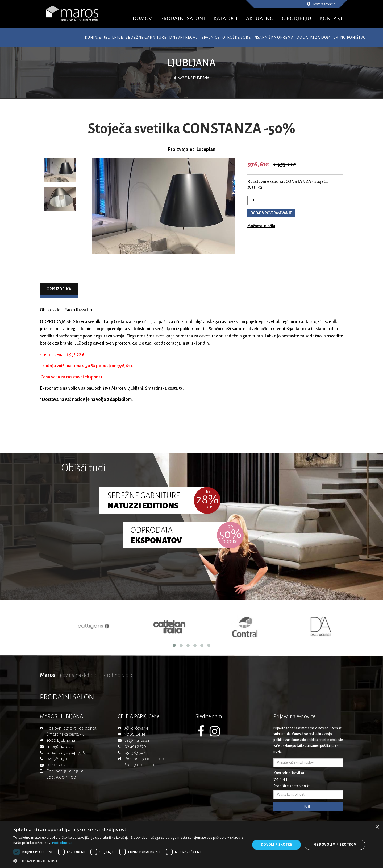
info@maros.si (61, 747)
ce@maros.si (137, 740)
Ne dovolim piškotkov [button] (335, 844)
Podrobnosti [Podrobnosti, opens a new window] (62, 843)
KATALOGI (226, 19)
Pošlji (308, 806)
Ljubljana (191, 63)
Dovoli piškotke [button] (276, 844)
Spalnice (211, 37)
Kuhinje (93, 37)
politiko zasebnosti (288, 740)
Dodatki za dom (313, 37)
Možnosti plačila (261, 226)
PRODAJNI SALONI (183, 19)
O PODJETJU (297, 19)
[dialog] (191, 845)
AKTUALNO (260, 19)
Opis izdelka (59, 289)
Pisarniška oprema (274, 37)
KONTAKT (331, 19)
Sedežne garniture (146, 37)
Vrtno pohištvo (350, 37)
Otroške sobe (237, 37)
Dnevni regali (184, 37)
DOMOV (142, 19)
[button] (128, 861)
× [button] (377, 827)
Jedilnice (113, 37)
